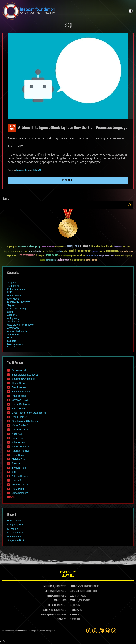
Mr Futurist (13, 529)
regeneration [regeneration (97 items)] (107, 255)
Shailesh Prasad (21, 392)
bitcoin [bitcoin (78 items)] (110, 247)
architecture (14, 321)
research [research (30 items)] (118, 256)
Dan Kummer (19, 417)
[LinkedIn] (101, 631)
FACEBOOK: (48, 586)
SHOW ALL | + (12, 497)
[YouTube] (107, 631)
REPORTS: (74, 605)
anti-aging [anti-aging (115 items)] (33, 247)
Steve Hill (17, 463)
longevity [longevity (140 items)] (52, 255)
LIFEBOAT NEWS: (77, 586)
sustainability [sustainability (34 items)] (51, 260)
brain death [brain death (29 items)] (127, 247)
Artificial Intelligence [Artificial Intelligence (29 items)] (48, 247)
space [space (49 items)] (43, 260)
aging (10, 312)
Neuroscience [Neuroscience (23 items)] (67, 256)
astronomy (13, 328)
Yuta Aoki (17, 434)
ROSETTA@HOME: (48, 615)
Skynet (11, 305)
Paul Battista (19, 396)
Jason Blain (18, 480)
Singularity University (19, 302)
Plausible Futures (17, 537)
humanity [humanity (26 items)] (95, 252)
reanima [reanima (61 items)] (81, 256)
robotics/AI (36, 170)
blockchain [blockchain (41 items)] (118, 247)
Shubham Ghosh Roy (24, 379)
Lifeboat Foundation (22, 631)
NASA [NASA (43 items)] (61, 256)
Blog (68, 25)
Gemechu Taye (20, 400)
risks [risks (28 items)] (123, 256)
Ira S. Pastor (19, 489)
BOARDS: (73, 601)
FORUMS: (60, 620)
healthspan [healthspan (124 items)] (84, 251)
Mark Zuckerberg (17, 309)
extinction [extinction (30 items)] (45, 252)
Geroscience (14, 521)
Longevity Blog (15, 525)
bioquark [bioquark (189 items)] (73, 246)
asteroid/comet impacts (20, 325)
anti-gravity (13, 318)
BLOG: (72, 596)
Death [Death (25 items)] (27, 252)
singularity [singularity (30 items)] (128, 256)
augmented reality (17, 331)
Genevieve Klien (23, 170)
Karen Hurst (18, 409)
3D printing (13, 283)
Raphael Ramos (21, 451)
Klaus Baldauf (20, 425)
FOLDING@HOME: (49, 610)
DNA (10, 292)
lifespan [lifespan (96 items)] (41, 255)
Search (129, 205)
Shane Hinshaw (21, 447)
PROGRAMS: (75, 610)
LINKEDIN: (49, 591)
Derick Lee (18, 438)
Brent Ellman (19, 468)
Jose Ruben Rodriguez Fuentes (29, 413)
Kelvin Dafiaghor (21, 404)
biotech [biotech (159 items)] (85, 246)
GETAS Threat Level (68, 575)
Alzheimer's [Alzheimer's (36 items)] (22, 247)
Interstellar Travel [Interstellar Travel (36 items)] (127, 252)
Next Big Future (16, 533)
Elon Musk (13, 299)
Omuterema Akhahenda (25, 421)
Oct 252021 (12, 128)
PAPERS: (73, 615)
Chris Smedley (20, 493)
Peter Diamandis (16, 289)
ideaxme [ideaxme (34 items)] (102, 252)
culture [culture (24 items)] (22, 252)
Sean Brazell (19, 455)
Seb (14, 472)
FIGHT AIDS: (51, 605)
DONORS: (58, 601)
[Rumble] (114, 631)
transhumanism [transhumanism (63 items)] (78, 260)
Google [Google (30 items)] (65, 252)
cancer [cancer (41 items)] (7, 252)
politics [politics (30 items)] (74, 256)
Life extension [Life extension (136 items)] (26, 255)
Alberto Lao (18, 442)
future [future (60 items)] (52, 251)
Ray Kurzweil (14, 296)
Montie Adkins (20, 485)
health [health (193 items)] (72, 251)
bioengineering (15, 344)
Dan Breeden (19, 387)
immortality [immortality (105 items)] (112, 251)
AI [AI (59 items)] (16, 247)
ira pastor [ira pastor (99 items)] (11, 255)
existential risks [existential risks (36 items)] (35, 252)
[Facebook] (89, 631)
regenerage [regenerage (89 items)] (92, 256)
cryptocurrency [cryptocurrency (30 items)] (15, 252)
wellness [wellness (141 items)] (92, 260)
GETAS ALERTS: (76, 591)
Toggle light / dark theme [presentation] (131, 11)
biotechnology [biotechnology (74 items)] (98, 247)
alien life (12, 315)
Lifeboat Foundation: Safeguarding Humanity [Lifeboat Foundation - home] (60, 11)
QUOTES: (73, 620)
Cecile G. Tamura (21, 430)
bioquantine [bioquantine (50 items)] (60, 247)
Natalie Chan (19, 459)
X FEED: (50, 596)
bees (10, 338)
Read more (68, 180)
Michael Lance (20, 476)
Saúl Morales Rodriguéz (25, 375)
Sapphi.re (52, 631)
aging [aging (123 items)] (10, 247)
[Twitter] (95, 631)
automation (14, 334)
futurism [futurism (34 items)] (59, 252)
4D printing (13, 286)
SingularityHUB (16, 540)
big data (12, 341)
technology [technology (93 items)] (63, 260)
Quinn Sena (18, 383)
